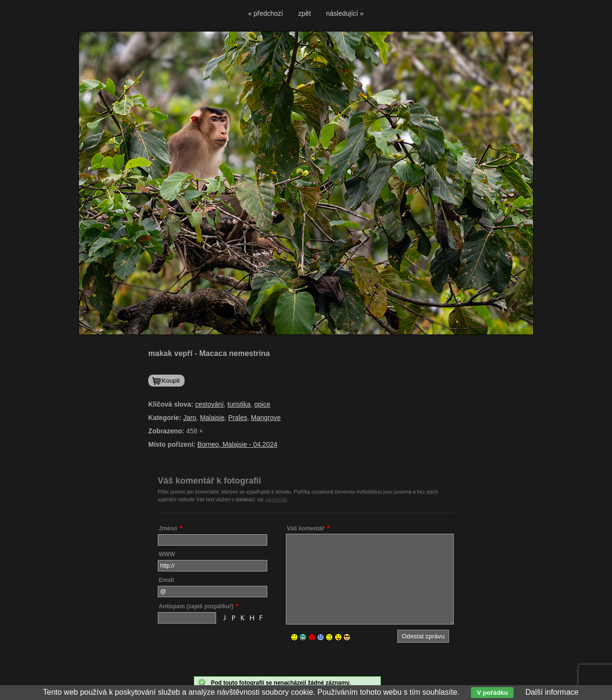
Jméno (168, 528)
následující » (345, 13)
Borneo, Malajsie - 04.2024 (237, 444)
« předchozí (266, 13)
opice (262, 404)
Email (166, 580)
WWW (167, 554)
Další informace (552, 692)
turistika (239, 404)
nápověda (276, 499)
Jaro (190, 418)
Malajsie (212, 418)
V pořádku (492, 693)
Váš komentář (306, 528)
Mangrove (266, 418)
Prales (238, 418)
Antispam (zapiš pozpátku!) (196, 606)
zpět (305, 13)
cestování (209, 404)
